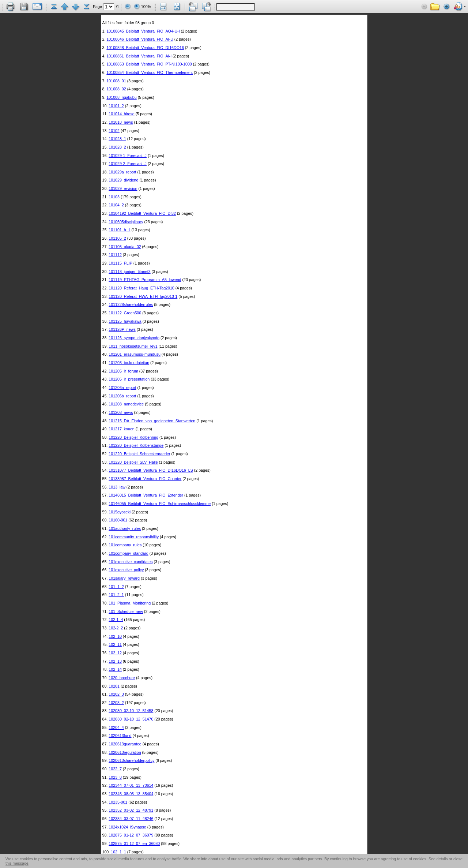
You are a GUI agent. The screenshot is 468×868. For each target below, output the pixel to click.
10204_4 (116, 727)
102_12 (115, 653)
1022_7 (115, 769)
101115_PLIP (120, 263)
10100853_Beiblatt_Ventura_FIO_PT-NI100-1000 (149, 64)
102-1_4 (116, 620)
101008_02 (116, 89)
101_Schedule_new (126, 611)
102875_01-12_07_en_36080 (134, 843)
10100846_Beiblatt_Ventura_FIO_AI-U (140, 39)
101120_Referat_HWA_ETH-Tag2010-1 (143, 296)
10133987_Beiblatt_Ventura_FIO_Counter (145, 479)
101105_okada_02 (125, 247)
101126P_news (122, 329)
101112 (115, 255)
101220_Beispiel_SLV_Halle (133, 462)
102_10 (115, 636)
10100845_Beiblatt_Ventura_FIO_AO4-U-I (143, 31)
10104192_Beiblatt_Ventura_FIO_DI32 (142, 213)
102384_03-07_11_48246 (131, 819)
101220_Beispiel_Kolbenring (133, 437)
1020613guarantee (125, 744)
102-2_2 (116, 628)
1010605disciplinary (126, 222)
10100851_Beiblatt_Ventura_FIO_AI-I (139, 56)
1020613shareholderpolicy (131, 760)
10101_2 (116, 106)
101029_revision (123, 188)
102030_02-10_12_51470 (131, 719)
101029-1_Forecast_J (128, 156)
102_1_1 (118, 852)
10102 (114, 131)
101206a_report (122, 388)
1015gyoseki (120, 512)
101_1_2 (116, 587)
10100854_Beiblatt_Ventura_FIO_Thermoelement (150, 72)
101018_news (121, 122)
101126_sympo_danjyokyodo (134, 338)
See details (438, 859)
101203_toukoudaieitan (129, 363)
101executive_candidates (131, 562)
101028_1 (117, 139)
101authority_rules (125, 528)
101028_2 (117, 147)
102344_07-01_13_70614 (131, 785)
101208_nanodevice (126, 404)
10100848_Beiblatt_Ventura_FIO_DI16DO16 (145, 48)
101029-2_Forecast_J (128, 164)
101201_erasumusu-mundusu (135, 354)
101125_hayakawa (125, 321)
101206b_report (122, 396)
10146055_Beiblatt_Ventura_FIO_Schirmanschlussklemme (160, 504)
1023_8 (115, 777)
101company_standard (128, 553)
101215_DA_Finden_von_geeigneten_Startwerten (152, 421)
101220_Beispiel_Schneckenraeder (139, 454)
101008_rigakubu (121, 97)
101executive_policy (126, 570)
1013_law (117, 487)
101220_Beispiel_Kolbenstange (136, 445)
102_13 (115, 661)
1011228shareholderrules (131, 304)
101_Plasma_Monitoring (130, 603)
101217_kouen (122, 429)
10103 (114, 197)
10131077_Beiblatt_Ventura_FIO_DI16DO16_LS (151, 470)
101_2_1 (116, 595)
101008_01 (116, 81)
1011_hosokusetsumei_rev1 (133, 346)
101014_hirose (122, 114)
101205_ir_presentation (129, 379)
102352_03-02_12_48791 (131, 810)
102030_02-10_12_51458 (131, 711)
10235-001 (118, 802)
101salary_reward (124, 578)
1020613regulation (125, 752)
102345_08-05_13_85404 (131, 794)
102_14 (115, 669)
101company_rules (125, 545)
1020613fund (120, 736)
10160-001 (118, 520)
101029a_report (122, 172)
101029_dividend (123, 180)
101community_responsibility (134, 537)
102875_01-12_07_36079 (131, 835)
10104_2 (116, 205)
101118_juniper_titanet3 (129, 272)
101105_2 (117, 238)
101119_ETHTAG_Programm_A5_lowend (145, 280)
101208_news (121, 412)
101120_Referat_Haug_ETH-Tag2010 (141, 288)
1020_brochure (122, 678)
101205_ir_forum (123, 371)
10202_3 (116, 694)
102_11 (115, 644)
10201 (114, 686)
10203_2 (116, 703)
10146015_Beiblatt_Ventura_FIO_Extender (146, 495)
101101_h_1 (119, 230)
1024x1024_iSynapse (127, 827)
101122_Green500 (125, 313)
